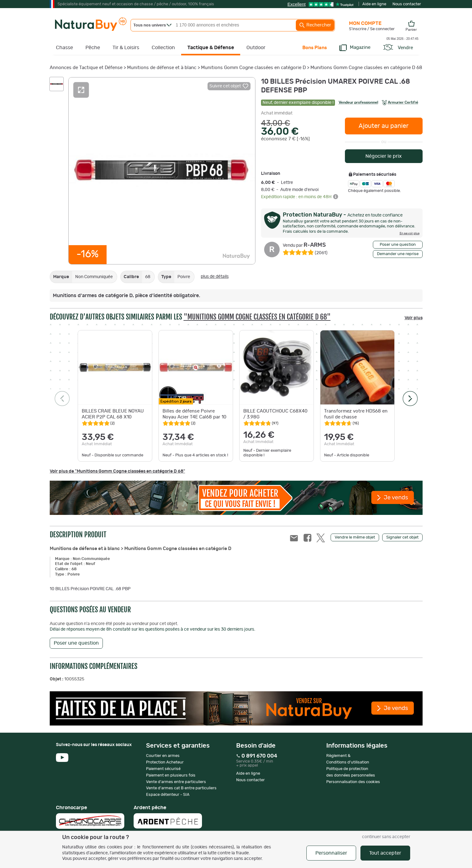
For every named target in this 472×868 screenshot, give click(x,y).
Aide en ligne (374, 4)
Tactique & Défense (211, 48)
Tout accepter (385, 853)
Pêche (93, 48)
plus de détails (215, 277)
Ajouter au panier (384, 126)
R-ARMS (304, 245)
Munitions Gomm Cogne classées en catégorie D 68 (366, 68)
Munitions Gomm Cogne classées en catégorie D (253, 68)
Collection (163, 48)
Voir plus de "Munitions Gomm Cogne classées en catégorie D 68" (117, 471)
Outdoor (256, 48)
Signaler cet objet (402, 537)
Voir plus (414, 318)
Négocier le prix (384, 156)
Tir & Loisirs (126, 48)
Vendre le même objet (355, 537)
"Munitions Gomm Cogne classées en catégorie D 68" (257, 317)
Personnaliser (331, 853)
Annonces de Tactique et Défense (86, 68)
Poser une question (398, 245)
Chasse (64, 48)
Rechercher (315, 25)
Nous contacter (407, 4)
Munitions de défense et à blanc (162, 68)
